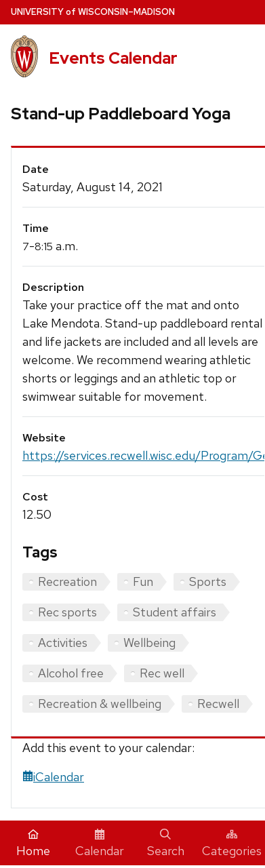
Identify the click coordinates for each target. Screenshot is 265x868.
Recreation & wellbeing (100, 704)
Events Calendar (113, 58)
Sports (208, 581)
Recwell (218, 704)
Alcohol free (71, 673)
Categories (232, 844)
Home (33, 844)
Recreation (67, 581)
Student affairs (175, 612)
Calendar (100, 844)
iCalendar (53, 777)
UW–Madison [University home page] (93, 12)
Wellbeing (149, 643)
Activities (63, 643)
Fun (143, 581)
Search (166, 844)
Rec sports (67, 612)
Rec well (162, 673)
